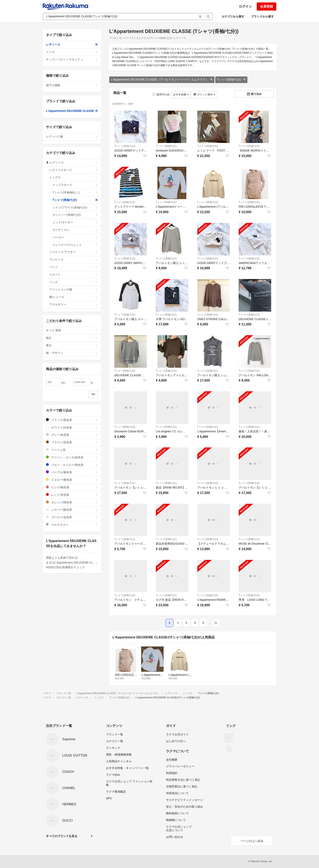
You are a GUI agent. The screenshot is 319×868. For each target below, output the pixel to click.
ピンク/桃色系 (72, 487)
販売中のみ (161, 94)
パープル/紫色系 (72, 472)
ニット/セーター (75, 222)
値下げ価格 (72, 85)
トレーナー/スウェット (75, 245)
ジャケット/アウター (74, 252)
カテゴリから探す (233, 16)
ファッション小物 (74, 289)
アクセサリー (74, 304)
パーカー (75, 237)
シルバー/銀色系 (72, 510)
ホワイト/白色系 (72, 427)
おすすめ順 (181, 94)
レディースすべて (74, 170)
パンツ (74, 267)
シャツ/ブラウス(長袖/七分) (75, 207)
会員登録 (267, 6)
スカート (74, 275)
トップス (74, 177)
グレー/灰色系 (72, 435)
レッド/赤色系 (72, 495)
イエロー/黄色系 (72, 480)
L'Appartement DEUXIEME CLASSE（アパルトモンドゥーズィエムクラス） (162, 80)
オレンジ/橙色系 (72, 502)
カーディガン (75, 230)
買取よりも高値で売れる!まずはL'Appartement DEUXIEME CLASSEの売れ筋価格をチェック (72, 563)
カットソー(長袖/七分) (75, 215)
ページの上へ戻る (252, 841)
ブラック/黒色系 (72, 420)
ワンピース (74, 260)
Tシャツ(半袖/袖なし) (75, 192)
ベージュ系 (72, 450)
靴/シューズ (74, 297)
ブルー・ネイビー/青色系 (72, 465)
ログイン (245, 6)
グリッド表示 (204, 94)
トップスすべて (75, 185)
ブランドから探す (262, 16)
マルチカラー (72, 525)
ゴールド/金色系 (72, 517)
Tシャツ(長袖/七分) (231, 80)
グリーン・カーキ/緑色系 (72, 457)
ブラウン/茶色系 (72, 442)
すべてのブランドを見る (62, 836)
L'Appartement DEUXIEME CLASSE (72, 111)
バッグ (74, 282)
